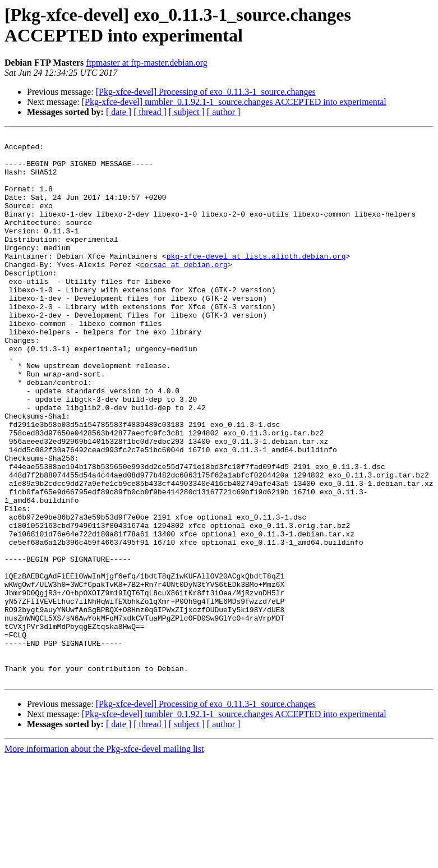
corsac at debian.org (184, 291)
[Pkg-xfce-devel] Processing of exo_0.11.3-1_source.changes (206, 92)
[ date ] (119, 112)
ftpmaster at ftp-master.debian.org (147, 63)
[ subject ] (187, 112)
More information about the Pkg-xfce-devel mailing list (104, 858)
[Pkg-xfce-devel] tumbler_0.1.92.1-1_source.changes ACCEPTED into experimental (234, 102)
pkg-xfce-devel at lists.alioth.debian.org (256, 281)
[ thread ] (150, 112)
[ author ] (224, 112)
